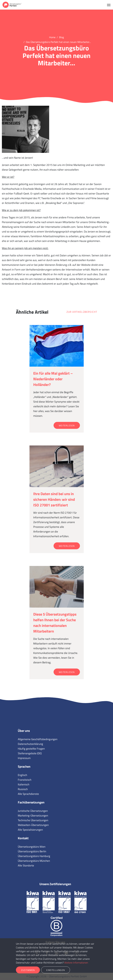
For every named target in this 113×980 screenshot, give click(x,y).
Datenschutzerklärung (30, 744)
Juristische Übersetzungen (33, 811)
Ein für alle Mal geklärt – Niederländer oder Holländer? (53, 379)
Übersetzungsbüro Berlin (32, 851)
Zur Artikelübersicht (82, 312)
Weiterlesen (67, 425)
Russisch (23, 789)
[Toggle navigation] (109, 5)
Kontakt (23, 838)
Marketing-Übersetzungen (33, 816)
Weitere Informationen (76, 963)
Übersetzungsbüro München (34, 861)
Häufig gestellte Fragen (31, 749)
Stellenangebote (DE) (30, 753)
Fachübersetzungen (31, 802)
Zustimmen (28, 970)
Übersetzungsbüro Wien (32, 847)
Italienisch (24, 784)
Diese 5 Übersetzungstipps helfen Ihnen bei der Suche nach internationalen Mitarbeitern (55, 623)
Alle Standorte (26, 865)
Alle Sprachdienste (28, 794)
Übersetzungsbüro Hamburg (34, 856)
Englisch (22, 775)
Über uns (24, 731)
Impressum (24, 758)
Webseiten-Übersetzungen (33, 825)
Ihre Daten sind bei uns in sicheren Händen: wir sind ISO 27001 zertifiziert (54, 499)
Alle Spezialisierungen (30, 830)
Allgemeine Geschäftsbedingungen (38, 739)
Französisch (25, 780)
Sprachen (24, 766)
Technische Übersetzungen (33, 820)
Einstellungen (56, 970)
